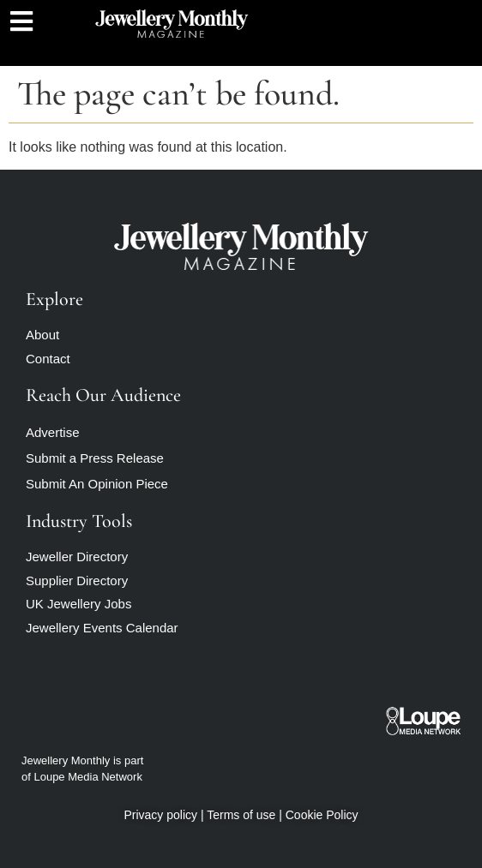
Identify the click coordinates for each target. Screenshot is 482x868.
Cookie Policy (322, 815)
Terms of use (241, 815)
